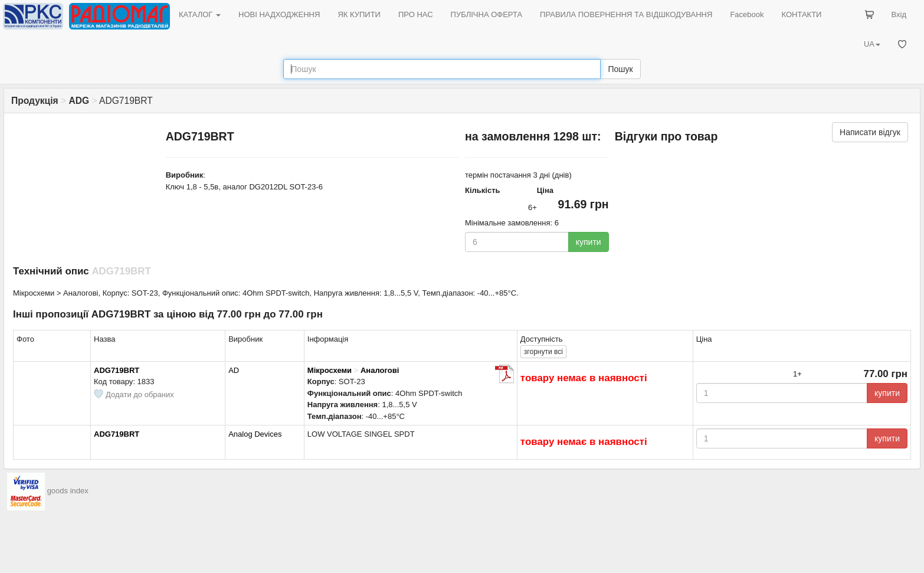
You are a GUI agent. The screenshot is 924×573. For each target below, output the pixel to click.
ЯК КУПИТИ (359, 14)
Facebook (747, 14)
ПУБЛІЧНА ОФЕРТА (487, 14)
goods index (68, 491)
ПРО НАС (416, 14)
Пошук (620, 69)
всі (543, 352)
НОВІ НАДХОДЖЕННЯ (279, 14)
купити (589, 242)
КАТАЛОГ (200, 14)
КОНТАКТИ (801, 14)
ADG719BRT (117, 370)
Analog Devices (255, 434)
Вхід (899, 14)
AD (234, 370)
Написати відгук (870, 132)
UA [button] (872, 44)
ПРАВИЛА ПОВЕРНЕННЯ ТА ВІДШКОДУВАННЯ (626, 14)
